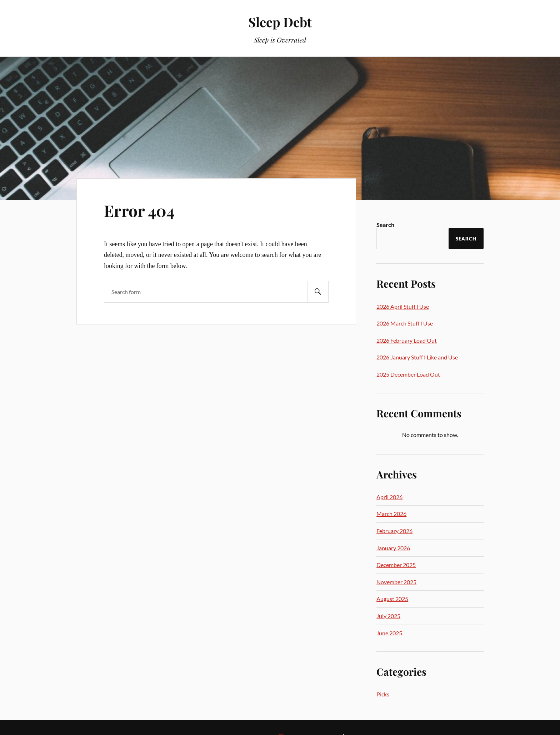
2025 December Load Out (408, 374)
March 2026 (391, 514)
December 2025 (396, 565)
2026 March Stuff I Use (405, 323)
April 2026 (389, 497)
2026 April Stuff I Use (403, 306)
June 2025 (389, 633)
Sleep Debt (280, 22)
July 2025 (388, 616)
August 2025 (392, 599)
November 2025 (396, 582)
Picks (383, 694)
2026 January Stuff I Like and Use (417, 357)
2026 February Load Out (407, 340)
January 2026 (393, 548)
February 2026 (394, 531)
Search (385, 225)
